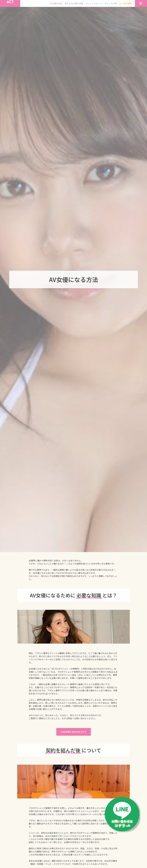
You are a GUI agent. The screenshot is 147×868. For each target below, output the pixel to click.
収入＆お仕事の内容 (74, 6)
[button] (74, 737)
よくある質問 (125, 6)
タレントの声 (111, 6)
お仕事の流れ (56, 6)
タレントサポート (94, 6)
